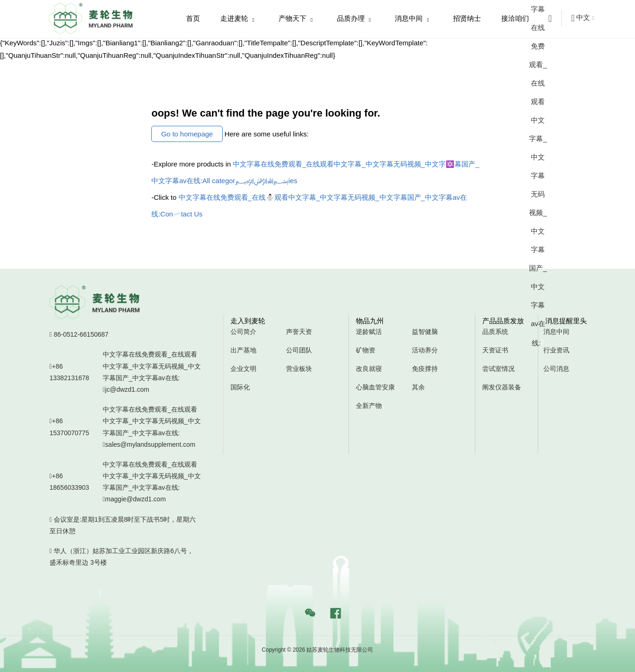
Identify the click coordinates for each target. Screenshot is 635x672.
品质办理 (354, 19)
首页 (193, 18)
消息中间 (412, 19)
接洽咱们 (515, 18)
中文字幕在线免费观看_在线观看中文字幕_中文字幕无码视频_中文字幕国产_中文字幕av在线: (152, 373)
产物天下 (296, 19)
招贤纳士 (467, 18)
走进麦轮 (237, 19)
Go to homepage (187, 134)
